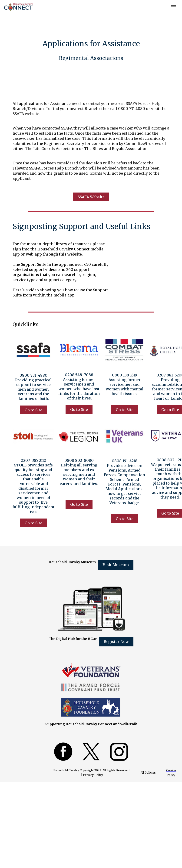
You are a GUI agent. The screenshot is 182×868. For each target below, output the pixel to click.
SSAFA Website (91, 197)
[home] (18, 7)
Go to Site (33, 410)
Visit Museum (116, 565)
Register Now (116, 642)
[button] (174, 7)
